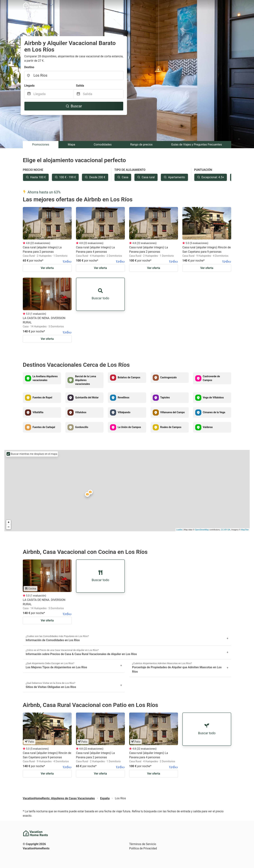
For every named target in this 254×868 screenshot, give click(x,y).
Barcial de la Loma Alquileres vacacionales (86, 380)
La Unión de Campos (129, 427)
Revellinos (123, 397)
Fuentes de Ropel (42, 397)
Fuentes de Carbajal (44, 427)
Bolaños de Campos (129, 377)
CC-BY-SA (226, 530)
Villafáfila (38, 412)
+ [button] (9, 522)
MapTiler (245, 530)
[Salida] (103, 94)
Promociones (41, 145)
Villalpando (124, 412)
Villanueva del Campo (173, 412)
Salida (80, 86)
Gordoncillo (82, 427)
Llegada (29, 86)
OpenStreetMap (202, 530)
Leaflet (179, 530)
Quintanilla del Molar (87, 397)
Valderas (208, 427)
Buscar (74, 106)
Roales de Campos (171, 427)
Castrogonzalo (169, 377)
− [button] (9, 527)
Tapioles (165, 397)
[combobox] (74, 75)
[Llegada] (54, 94)
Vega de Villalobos (213, 397)
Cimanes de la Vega (214, 412)
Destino (29, 67)
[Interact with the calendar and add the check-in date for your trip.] (29, 94)
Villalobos (81, 412)
